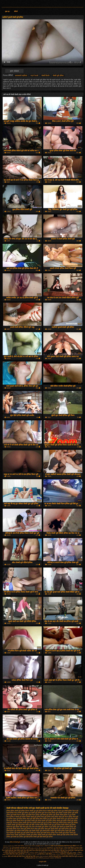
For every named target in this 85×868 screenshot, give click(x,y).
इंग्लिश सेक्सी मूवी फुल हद (41, 823)
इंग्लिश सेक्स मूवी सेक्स (15, 819)
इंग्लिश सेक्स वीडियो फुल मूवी (44, 819)
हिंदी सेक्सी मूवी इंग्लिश (46, 837)
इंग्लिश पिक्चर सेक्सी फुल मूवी (30, 811)
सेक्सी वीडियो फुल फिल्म (74, 848)
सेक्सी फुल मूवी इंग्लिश (23, 833)
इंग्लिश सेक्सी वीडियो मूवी (64, 825)
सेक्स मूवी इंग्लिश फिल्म (27, 829)
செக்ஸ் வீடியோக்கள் (42, 856)
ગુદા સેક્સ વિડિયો (38, 858)
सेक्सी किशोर (45, 76)
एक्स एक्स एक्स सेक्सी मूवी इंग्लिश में (39, 827)
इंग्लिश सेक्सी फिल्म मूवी (20, 821)
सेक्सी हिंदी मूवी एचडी (25, 848)
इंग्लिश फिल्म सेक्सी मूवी (17, 813)
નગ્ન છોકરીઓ (51, 852)
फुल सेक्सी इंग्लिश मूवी (70, 827)
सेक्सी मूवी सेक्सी (12, 850)
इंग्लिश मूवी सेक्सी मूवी (42, 815)
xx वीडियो (6, 852)
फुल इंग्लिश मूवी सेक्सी (56, 827)
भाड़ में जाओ (34, 76)
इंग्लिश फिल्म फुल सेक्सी (61, 811)
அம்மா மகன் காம (9, 846)
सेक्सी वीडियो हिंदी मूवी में (23, 852)
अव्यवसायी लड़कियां (21, 76)
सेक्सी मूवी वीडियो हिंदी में (54, 850)
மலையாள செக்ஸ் (49, 858)
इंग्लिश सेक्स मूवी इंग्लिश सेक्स (46, 817)
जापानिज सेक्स (52, 856)
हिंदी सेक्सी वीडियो (43, 850)
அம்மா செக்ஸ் (34, 852)
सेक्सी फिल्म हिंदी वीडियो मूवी (62, 852)
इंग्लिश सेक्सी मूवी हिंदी (14, 825)
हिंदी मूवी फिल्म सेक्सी (66, 850)
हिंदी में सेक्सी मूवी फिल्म (77, 850)
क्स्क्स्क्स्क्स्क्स (61, 846)
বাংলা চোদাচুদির (36, 846)
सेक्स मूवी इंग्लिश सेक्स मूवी (42, 829)
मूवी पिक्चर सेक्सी (60, 856)
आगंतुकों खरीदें (42, 862)
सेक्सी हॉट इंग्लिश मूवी (19, 837)
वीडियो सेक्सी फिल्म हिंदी (23, 850)
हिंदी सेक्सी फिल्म (13, 852)
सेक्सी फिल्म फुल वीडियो (70, 846)
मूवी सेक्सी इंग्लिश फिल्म (13, 829)
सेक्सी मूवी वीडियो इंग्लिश (49, 835)
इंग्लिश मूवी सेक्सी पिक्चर (14, 815)
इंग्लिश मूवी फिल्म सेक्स (44, 813)
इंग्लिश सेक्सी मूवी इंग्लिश (45, 821)
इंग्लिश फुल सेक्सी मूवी (31, 813)
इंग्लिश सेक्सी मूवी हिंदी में (28, 825)
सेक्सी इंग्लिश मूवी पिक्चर (69, 829)
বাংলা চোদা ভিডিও (20, 846)
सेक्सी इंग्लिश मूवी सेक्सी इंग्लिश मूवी (32, 831)
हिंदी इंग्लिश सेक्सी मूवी (33, 837)
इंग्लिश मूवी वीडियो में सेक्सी (59, 813)
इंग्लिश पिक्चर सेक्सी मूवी (46, 811)
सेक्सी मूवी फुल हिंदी (31, 856)
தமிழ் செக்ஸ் (56, 854)
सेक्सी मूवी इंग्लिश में (21, 835)
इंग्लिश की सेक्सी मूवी (15, 842)
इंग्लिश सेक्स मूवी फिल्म (61, 817)
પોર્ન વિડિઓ (58, 858)
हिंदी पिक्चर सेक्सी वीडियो (46, 854)
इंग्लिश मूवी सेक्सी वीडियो (56, 815)
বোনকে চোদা (28, 846)
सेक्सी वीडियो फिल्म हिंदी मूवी (13, 854)
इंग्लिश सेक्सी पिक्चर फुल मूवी (61, 819)
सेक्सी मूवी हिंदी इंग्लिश (63, 835)
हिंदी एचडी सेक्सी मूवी (13, 856)
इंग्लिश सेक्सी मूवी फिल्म (26, 823)
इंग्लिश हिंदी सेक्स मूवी (22, 827)
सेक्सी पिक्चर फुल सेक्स (53, 848)
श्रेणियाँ (16, 11)
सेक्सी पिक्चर (22, 856)
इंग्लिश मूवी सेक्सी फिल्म (28, 815)
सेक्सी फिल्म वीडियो (34, 850)
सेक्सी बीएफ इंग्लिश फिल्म (51, 833)
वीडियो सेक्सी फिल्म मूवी (71, 856)
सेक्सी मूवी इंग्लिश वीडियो (34, 835)
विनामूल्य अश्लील (63, 848)
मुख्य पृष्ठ (7, 11)
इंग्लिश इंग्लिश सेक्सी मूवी (14, 811)
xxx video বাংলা (30, 854)
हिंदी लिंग (23, 854)
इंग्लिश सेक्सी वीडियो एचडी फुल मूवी (46, 825)
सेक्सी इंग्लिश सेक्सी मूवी (64, 831)
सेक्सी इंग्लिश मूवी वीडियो (14, 831)
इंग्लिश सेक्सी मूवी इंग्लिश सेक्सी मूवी (63, 821)
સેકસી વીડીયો (43, 852)
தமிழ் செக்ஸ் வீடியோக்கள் (38, 848)
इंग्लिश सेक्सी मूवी (32, 821)
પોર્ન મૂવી (37, 854)
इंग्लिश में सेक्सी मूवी (16, 817)
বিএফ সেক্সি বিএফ (46, 846)
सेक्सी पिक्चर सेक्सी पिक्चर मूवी (68, 854)
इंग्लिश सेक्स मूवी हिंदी (29, 819)
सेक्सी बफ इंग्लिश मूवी (37, 833)
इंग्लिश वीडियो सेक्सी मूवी (29, 817)
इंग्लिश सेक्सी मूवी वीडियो (56, 823)
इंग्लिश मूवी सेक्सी (73, 813)
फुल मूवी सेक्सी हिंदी (14, 848)
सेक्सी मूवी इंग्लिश (58, 76)
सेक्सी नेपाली (54, 846)
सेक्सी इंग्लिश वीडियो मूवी (50, 831)
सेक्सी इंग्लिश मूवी (56, 829)
